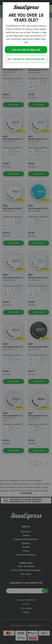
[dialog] (26, 322)
